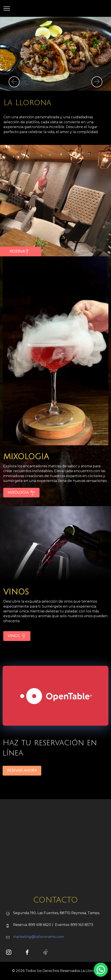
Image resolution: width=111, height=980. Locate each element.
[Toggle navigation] (7, 9)
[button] (14, 82)
